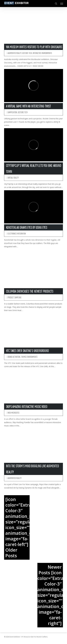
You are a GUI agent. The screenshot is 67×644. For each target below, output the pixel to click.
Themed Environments (29, 357)
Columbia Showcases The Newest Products (30, 291)
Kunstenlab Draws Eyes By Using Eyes (27, 227)
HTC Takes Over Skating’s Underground (27, 351)
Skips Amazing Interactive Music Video (27, 407)
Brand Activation (14, 357)
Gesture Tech (27, 53)
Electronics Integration (17, 233)
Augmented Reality (15, 53)
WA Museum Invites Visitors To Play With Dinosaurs (34, 47)
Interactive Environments (42, 53)
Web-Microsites (14, 413)
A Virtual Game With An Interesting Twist (28, 106)
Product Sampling (15, 297)
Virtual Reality (13, 178)
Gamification (12, 112)
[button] (62, 4)
